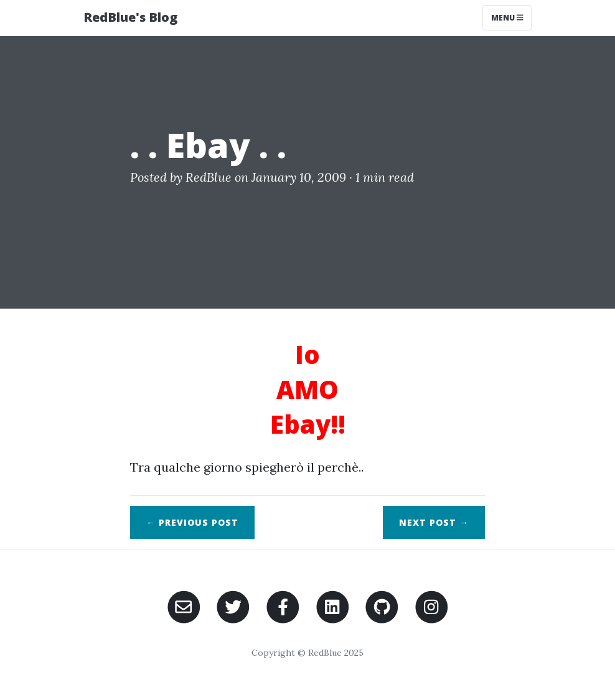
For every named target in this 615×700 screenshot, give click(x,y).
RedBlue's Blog (130, 17)
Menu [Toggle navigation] (507, 18)
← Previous (192, 522)
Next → (434, 522)
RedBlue (209, 177)
